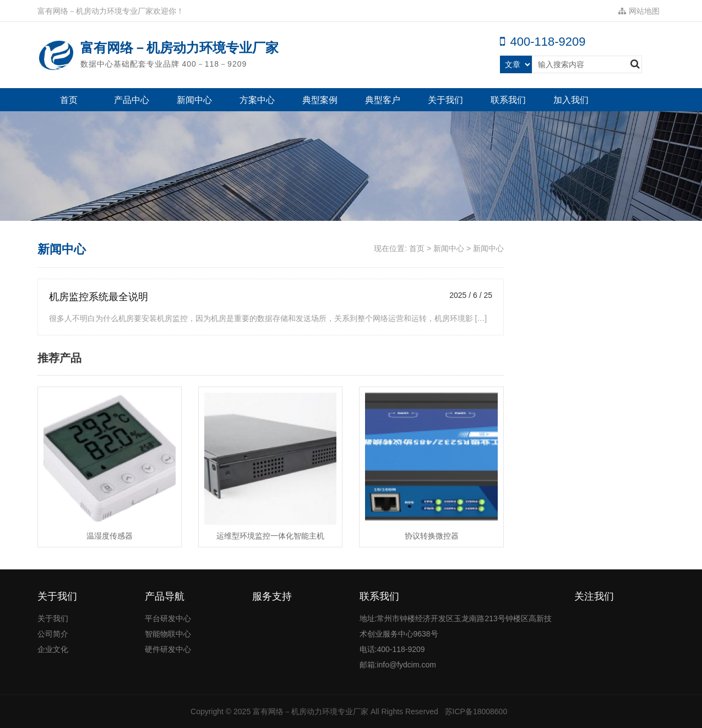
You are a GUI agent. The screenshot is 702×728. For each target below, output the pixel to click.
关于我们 (445, 100)
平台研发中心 (168, 618)
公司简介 (53, 634)
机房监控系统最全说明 (99, 297)
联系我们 (508, 100)
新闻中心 (194, 100)
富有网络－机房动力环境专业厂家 (311, 711)
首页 (69, 100)
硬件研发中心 (168, 649)
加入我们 (571, 100)
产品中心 (132, 100)
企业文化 (53, 649)
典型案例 (320, 100)
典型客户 (383, 100)
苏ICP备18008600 (476, 711)
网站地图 (639, 11)
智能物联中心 (168, 634)
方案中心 (257, 100)
